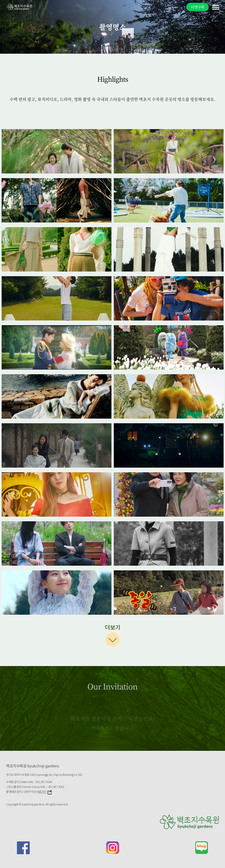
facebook (23, 848)
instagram (113, 848)
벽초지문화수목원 (19, 7)
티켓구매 (197, 7)
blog (202, 848)
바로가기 (45, 792)
